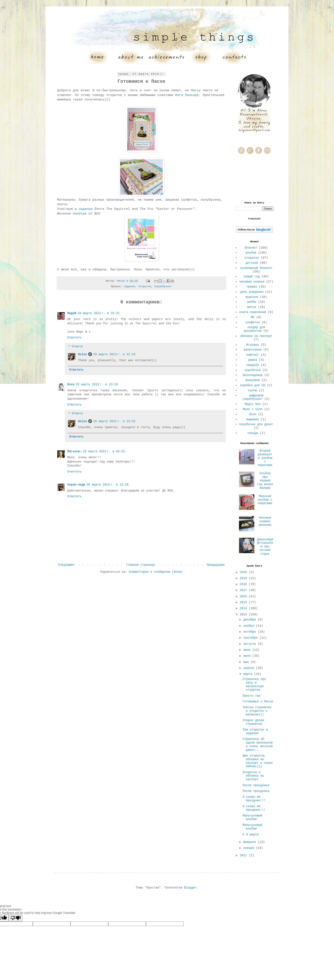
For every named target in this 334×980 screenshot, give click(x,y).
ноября (250, 626)
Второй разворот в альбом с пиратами (265, 458)
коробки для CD (253, 385)
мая (247, 662)
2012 (244, 855)
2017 (244, 590)
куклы (253, 390)
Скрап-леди (76, 485)
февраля (250, 842)
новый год (252, 277)
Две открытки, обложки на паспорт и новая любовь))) (258, 761)
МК (253, 317)
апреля (250, 668)
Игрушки (253, 345)
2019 (244, 578)
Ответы (77, 346)
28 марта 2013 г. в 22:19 (114, 354)
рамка (253, 360)
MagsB (72, 313)
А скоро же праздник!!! (254, 799)
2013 (244, 615)
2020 (244, 572)
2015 (244, 602)
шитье (252, 307)
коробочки (253, 370)
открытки (145, 287)
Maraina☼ (74, 451)
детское (252, 263)
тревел (252, 287)
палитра (80, 214)
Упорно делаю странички (253, 722)
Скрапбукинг (163, 287)
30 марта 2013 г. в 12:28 (107, 485)
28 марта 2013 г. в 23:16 (97, 384)
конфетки (253, 322)
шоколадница (253, 375)
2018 (244, 584)
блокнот (251, 248)
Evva (71, 384)
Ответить (74, 338)
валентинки (253, 350)
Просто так (252, 696)
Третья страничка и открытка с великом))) (257, 711)
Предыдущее (216, 565)
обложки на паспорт (256, 336)
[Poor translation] (16, 918)
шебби (252, 302)
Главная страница (141, 565)
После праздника (256, 785)
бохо (253, 414)
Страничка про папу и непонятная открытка (254, 684)
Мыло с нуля (253, 409)
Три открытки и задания (255, 731)
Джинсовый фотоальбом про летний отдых (265, 547)
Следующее (66, 565)
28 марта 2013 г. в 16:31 (99, 313)
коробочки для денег (256, 424)
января (250, 848)
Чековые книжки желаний (265, 521)
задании (86, 209)
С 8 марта (251, 835)
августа (250, 644)
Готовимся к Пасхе (258, 702)
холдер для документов (254, 329)
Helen (82, 354)
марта (249, 674)
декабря (250, 620)
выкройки (253, 380)
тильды (253, 433)
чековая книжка (252, 282)
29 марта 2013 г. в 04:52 (104, 451)
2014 (244, 608)
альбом (251, 253)
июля (248, 650)
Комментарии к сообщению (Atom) (156, 572)
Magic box (253, 404)
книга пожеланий (253, 312)
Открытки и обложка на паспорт (253, 776)
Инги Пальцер (187, 95)
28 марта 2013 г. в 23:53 (114, 421)
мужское (252, 297)
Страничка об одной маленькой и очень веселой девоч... (258, 744)
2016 (244, 596)
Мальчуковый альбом (252, 817)
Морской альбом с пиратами (265, 500)
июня (248, 656)
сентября (251, 638)
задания (129, 287)
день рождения (252, 292)
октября (250, 632)
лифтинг (253, 355)
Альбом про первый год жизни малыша (265, 481)
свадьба (253, 365)
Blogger (190, 888)
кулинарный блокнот (256, 268)
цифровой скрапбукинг (253, 397)
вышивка (253, 419)
